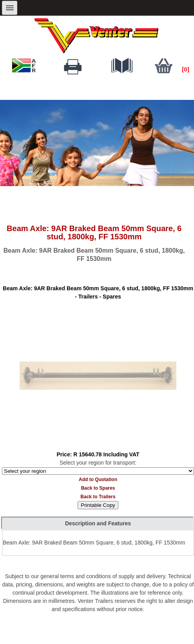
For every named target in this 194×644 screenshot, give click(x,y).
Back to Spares (98, 488)
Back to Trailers (98, 497)
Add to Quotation (98, 479)
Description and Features (98, 523)
